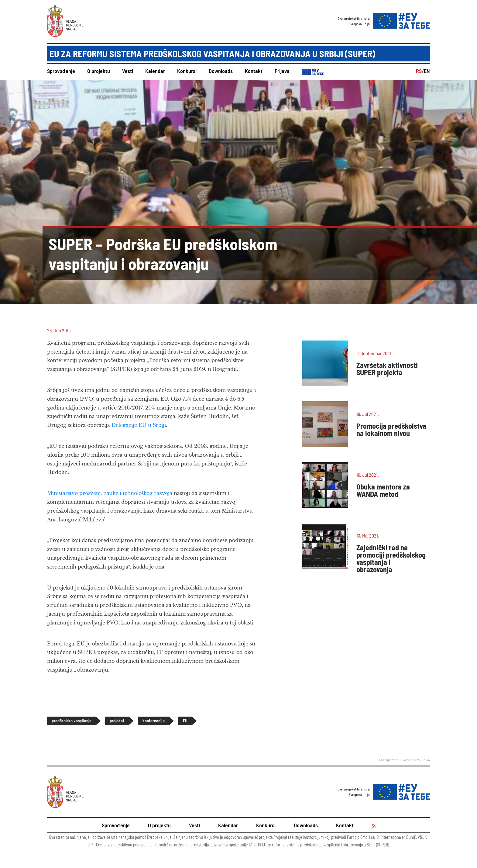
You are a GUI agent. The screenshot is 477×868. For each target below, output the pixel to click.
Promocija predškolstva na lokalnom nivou (391, 429)
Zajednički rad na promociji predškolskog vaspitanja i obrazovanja (391, 558)
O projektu (99, 71)
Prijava (282, 71)
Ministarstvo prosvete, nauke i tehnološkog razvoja (110, 493)
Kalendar (155, 71)
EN (427, 71)
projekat (117, 721)
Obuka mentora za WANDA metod (383, 490)
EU (185, 721)
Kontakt (254, 71)
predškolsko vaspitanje (72, 721)
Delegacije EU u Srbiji (139, 425)
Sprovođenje (61, 71)
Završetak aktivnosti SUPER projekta (387, 369)
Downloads (221, 71)
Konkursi (187, 71)
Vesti (128, 71)
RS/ (420, 71)
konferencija (154, 721)
